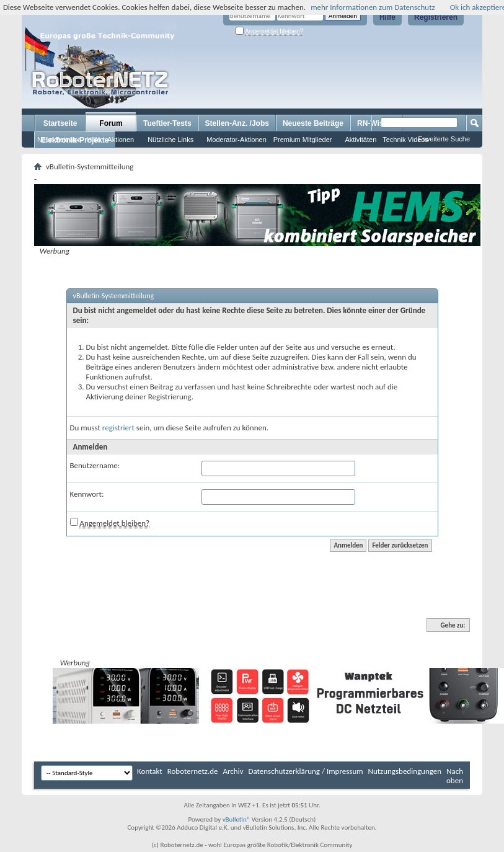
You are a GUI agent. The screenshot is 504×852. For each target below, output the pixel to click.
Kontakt (150, 771)
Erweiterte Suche (444, 139)
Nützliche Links (170, 140)
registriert (118, 428)
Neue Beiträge (59, 140)
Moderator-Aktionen (237, 140)
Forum (111, 123)
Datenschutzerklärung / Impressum (306, 771)
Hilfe (387, 17)
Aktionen (121, 140)
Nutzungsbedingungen (405, 771)
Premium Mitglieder (303, 140)
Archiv (233, 771)
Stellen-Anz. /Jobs (237, 123)
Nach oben (455, 776)
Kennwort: (87, 494)
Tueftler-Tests (167, 123)
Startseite (60, 123)
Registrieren (436, 17)
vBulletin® (237, 819)
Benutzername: (95, 465)
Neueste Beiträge (313, 123)
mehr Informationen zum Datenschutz (373, 7)
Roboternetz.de (193, 771)
